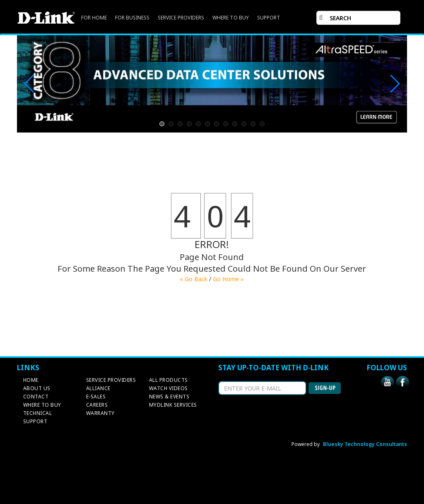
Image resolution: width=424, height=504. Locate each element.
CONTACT (36, 397)
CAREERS (97, 405)
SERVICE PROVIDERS (181, 18)
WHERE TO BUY (231, 18)
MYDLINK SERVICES (173, 405)
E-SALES (96, 397)
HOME (31, 380)
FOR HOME (94, 18)
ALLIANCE (98, 388)
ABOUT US (37, 388)
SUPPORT (269, 18)
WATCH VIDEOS (169, 388)
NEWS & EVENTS (169, 397)
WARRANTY (100, 413)
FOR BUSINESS (132, 18)
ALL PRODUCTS (169, 380)
